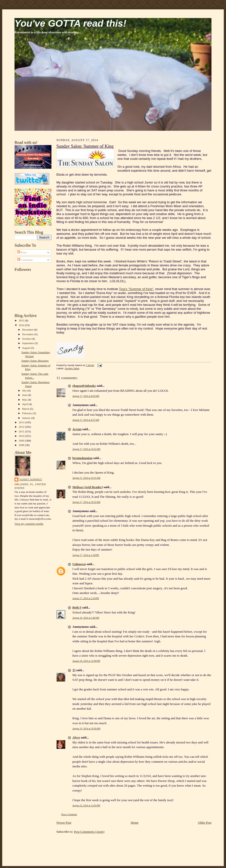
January (27, 418)
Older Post (205, 822)
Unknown (79, 564)
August (26, 348)
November (28, 334)
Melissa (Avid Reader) (88, 487)
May (25, 400)
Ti (74, 670)
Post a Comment (69, 814)
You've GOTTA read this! (70, 23)
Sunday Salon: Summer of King (85, 146)
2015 (22, 320)
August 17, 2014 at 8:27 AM (86, 420)
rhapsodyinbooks (84, 386)
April (25, 404)
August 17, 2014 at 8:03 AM (86, 396)
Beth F (77, 607)
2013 (22, 422)
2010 (22, 436)
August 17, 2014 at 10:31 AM (86, 478)
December (28, 330)
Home (135, 822)
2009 (22, 441)
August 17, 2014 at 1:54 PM (86, 555)
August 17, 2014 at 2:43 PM (86, 598)
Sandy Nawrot (31, 479)
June (25, 395)
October (27, 339)
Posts (22, 252)
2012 (22, 427)
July (25, 390)
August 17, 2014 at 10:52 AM (86, 502)
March (26, 409)
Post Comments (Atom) (89, 832)
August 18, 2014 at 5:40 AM (86, 618)
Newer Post (64, 822)
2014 (22, 325)
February (27, 413)
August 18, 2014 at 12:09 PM (86, 661)
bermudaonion (82, 458)
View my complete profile (29, 524)
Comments (25, 260)
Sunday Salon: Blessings (35, 361)
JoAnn (77, 429)
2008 (22, 445)
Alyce (76, 737)
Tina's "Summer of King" (136, 289)
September (28, 343)
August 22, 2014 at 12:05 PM (86, 805)
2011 (22, 431)
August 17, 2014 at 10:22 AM (86, 449)
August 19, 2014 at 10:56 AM (86, 729)
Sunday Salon (72, 368)
